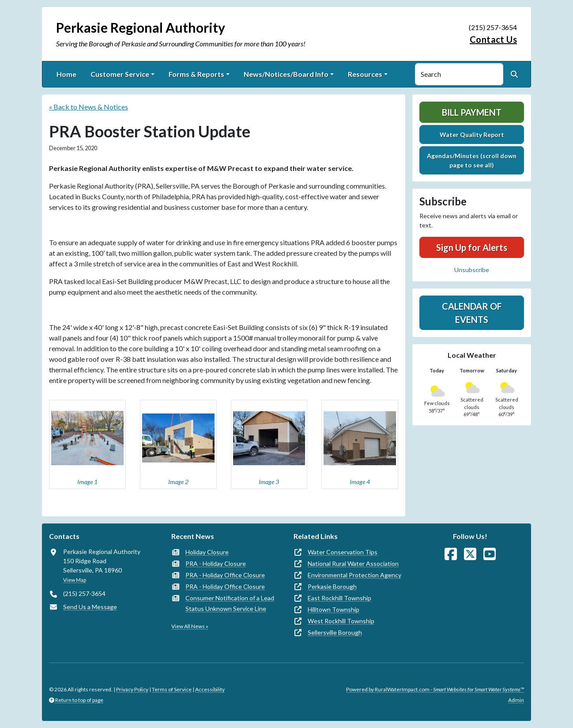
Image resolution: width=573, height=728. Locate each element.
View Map (75, 580)
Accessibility (210, 689)
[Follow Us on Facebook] (451, 554)
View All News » (190, 626)
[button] (87, 444)
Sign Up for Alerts (472, 247)
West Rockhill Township (341, 621)
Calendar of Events (472, 313)
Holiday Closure (207, 552)
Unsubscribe (472, 270)
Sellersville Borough (335, 632)
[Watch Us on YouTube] (490, 554)
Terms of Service (172, 689)
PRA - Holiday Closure (216, 563)
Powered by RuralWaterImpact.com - (435, 689)
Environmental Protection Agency (354, 575)
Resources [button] (365, 74)
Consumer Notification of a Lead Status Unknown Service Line (230, 603)
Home (66, 74)
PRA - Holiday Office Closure (225, 575)
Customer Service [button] (120, 74)
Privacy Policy (132, 689)
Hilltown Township (334, 609)
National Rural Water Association (353, 563)
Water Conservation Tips (343, 552)
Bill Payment (472, 112)
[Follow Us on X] (470, 554)
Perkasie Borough (332, 586)
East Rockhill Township (339, 598)
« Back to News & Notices (89, 107)
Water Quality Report (472, 135)
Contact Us (493, 39)
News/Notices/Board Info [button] (286, 74)
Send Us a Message (90, 607)
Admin (516, 700)
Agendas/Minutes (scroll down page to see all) (472, 160)
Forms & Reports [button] (196, 74)
